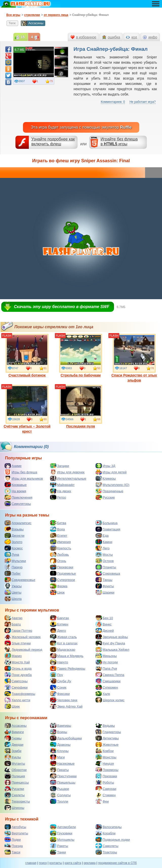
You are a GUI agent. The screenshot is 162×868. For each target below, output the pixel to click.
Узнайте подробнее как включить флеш (53, 142)
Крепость (61, 548)
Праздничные (109, 491)
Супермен (107, 687)
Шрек (12, 706)
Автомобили (63, 827)
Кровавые (16, 485)
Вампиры (61, 725)
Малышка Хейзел (112, 649)
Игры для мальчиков (24, 478)
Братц (13, 624)
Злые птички (18, 643)
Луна (12, 554)
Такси (12, 852)
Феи (102, 801)
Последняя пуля (81, 407)
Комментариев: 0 (113, 102)
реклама (90, 863)
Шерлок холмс (110, 700)
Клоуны (59, 751)
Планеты (106, 567)
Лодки (13, 839)
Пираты (59, 770)
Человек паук (64, 700)
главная (31, 863)
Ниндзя (105, 763)
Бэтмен (59, 624)
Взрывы (14, 529)
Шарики (105, 592)
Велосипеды (109, 827)
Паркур (14, 567)
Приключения (18, 497)
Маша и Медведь (67, 656)
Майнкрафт (62, 485)
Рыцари (60, 789)
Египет (59, 535)
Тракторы (106, 852)
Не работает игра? (143, 102)
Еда (102, 535)
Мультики (15, 561)
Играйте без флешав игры (119, 142)
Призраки (106, 776)
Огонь (58, 561)
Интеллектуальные (68, 478)
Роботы (105, 782)
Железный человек (23, 637)
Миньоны (106, 656)
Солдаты (60, 795)
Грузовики (61, 833)
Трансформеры (20, 694)
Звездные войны (112, 637)
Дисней (105, 630)
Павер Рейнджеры (68, 668)
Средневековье (20, 580)
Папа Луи (106, 668)
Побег (13, 573)
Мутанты (15, 763)
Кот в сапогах (64, 643)
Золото (14, 542)
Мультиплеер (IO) (112, 485)
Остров (105, 561)
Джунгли (15, 535)
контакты (56, 863)
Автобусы (15, 827)
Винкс (103, 624)
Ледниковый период (23, 649)
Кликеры (106, 478)
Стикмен (106, 795)
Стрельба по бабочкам (81, 356)
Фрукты (105, 586)
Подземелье (63, 573)
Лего (102, 548)
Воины (59, 732)
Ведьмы (105, 725)
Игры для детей (111, 472)
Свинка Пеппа (110, 675)
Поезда (14, 846)
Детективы (107, 738)
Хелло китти (17, 700)
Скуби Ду (61, 681)
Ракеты (59, 846)
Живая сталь (63, 637)
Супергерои (63, 580)
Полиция (15, 776)
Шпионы (14, 808)
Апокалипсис (18, 523)
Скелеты (15, 795)
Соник (58, 687)
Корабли (106, 833)
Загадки (60, 466)
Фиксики (60, 694)
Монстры (106, 757)
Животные (107, 744)
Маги (57, 757)
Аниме (13, 466)
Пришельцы (63, 782)
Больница (107, 523)
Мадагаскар (63, 649)
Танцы (104, 580)
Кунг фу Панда (110, 643)
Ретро (58, 497)
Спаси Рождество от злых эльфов (134, 358)
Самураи (106, 789)
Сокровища (108, 573)
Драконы (60, 744)
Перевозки (62, 567)
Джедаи (14, 744)
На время (15, 491)
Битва (58, 523)
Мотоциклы (62, 839)
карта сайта (73, 863)
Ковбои (105, 751)
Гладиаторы (108, 732)
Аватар (14, 618)
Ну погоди (107, 662)
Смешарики (108, 681)
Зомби (13, 751)
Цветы (13, 592)
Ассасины (32, 23)
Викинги (14, 732)
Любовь (60, 554)
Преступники (63, 776)
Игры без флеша (21, 472)
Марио (13, 656)
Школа (13, 599)
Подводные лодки (113, 839)
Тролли (59, 801)
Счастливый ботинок (27, 356)
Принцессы (17, 782)
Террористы (17, 801)
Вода (57, 529)
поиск (43, 863)
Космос (14, 548)
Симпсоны (16, 681)
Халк (103, 694)
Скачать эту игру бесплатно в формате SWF (62, 307)
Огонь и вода (18, 668)
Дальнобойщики (66, 738)
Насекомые (62, 763)
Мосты (104, 554)
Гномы (13, 738)
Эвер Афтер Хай (66, 706)
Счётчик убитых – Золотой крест (27, 409)
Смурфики (16, 687)
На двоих (61, 491)
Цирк (57, 592)
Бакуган (60, 618)
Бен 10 (104, 618)
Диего (58, 630)
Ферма (59, 586)
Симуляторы (18, 504)
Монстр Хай (17, 662)
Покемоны (107, 770)
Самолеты (107, 846)
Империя (60, 542)
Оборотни (16, 770)
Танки (58, 852)
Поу (56, 675)
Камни (104, 542)
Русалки (14, 789)
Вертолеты (16, 833)
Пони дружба (18, 675)
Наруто (59, 662)
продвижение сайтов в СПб (117, 863)
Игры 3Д (105, 466)
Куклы (13, 757)
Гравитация (108, 529)
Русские (105, 497)
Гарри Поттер (18, 630)
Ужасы (13, 586)
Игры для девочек (67, 472)
